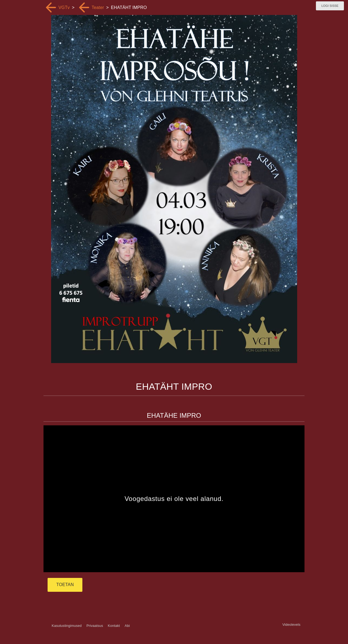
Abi (127, 626)
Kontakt (114, 626)
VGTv (64, 7)
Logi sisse (330, 6)
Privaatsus (95, 626)
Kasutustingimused (67, 626)
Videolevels (291, 625)
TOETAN (65, 585)
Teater (98, 7)
